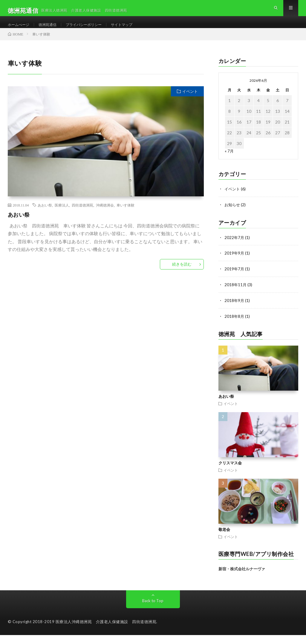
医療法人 (62, 216)
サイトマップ (136, 30)
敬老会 (224, 538)
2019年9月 (235, 263)
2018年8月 (235, 325)
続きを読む (182, 275)
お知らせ (233, 215)
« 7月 (229, 162)
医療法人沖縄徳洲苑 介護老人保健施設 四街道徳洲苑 (106, 631)
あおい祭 (45, 216)
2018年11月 (236, 294)
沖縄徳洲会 (105, 216)
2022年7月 (235, 248)
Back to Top (153, 610)
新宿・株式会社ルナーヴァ (242, 578)
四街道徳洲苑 (82, 216)
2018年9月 (235, 310)
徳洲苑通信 (53, 30)
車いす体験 (126, 216)
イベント (190, 102)
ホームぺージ (20, 30)
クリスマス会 (230, 472)
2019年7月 (235, 279)
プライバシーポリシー (93, 30)
